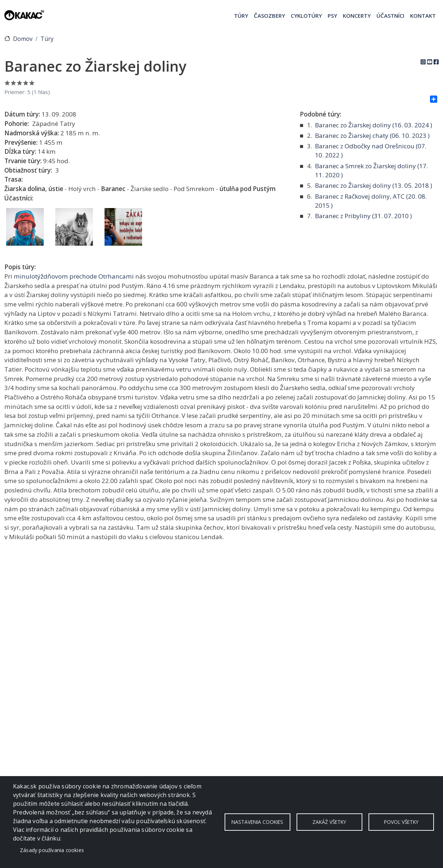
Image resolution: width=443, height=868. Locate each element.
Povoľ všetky (401, 822)
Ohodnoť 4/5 (26, 83)
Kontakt (423, 16)
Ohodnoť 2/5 (14, 83)
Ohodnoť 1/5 (7, 83)
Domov (23, 39)
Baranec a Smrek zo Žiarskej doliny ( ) (371, 171)
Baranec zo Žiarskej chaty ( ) (372, 136)
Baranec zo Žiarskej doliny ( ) (374, 125)
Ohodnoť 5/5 (32, 83)
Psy (332, 16)
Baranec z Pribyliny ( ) (363, 216)
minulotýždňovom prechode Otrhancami (74, 276)
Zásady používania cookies (52, 850)
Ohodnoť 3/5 (20, 83)
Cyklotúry (306, 16)
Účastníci (390, 16)
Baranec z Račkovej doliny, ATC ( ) (371, 201)
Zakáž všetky (329, 822)
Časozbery (269, 16)
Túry (241, 16)
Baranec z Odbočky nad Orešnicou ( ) (371, 151)
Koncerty (357, 16)
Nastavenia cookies (257, 822)
